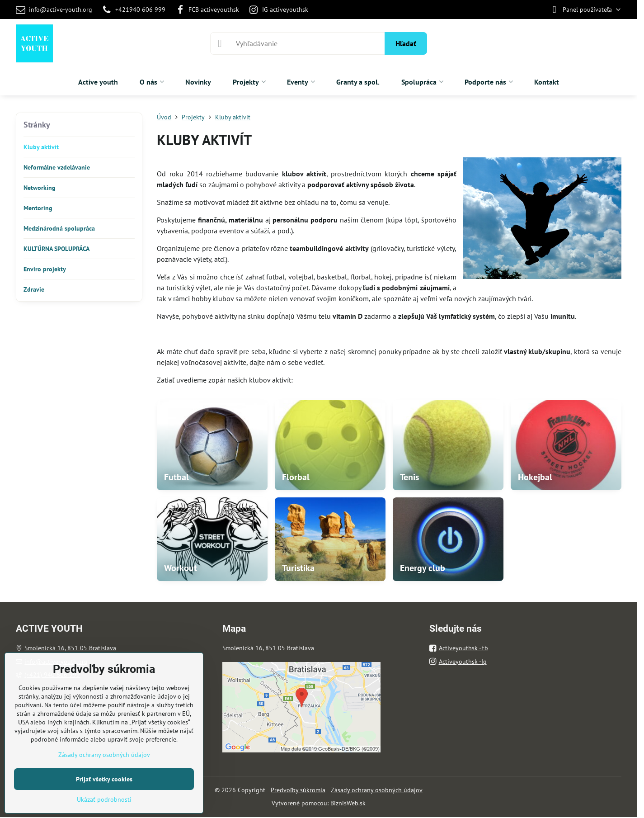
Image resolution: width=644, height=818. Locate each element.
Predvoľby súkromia (298, 790)
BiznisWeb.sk (348, 803)
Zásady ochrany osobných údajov (377, 790)
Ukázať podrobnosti (104, 799)
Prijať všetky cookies (104, 779)
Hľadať (406, 43)
